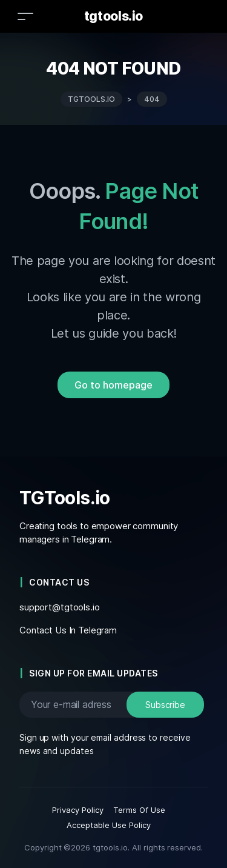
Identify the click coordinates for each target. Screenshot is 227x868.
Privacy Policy (78, 810)
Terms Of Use (139, 810)
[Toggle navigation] (25, 16)
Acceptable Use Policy (108, 825)
